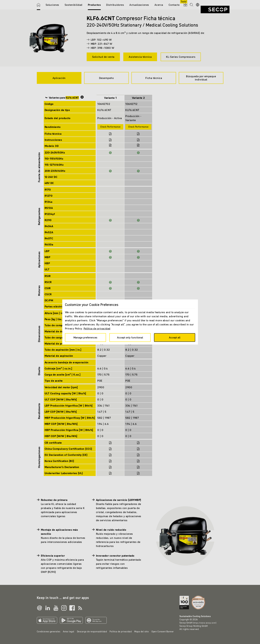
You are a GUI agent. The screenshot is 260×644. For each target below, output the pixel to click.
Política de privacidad (97, 328)
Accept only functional (130, 337)
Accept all (175, 337)
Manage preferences (85, 337)
